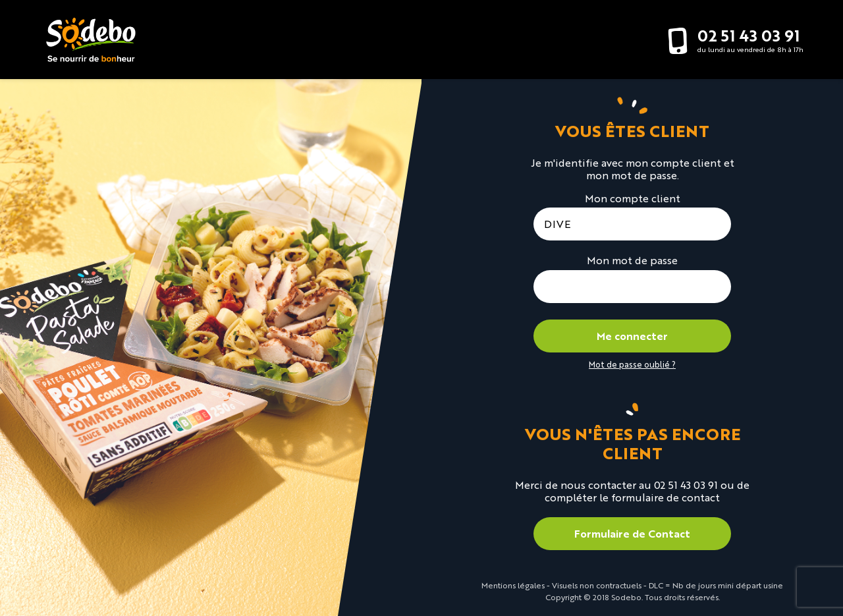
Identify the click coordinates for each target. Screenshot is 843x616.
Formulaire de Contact (632, 533)
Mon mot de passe (632, 260)
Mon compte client (633, 198)
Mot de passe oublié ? (632, 364)
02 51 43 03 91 (748, 35)
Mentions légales (513, 585)
